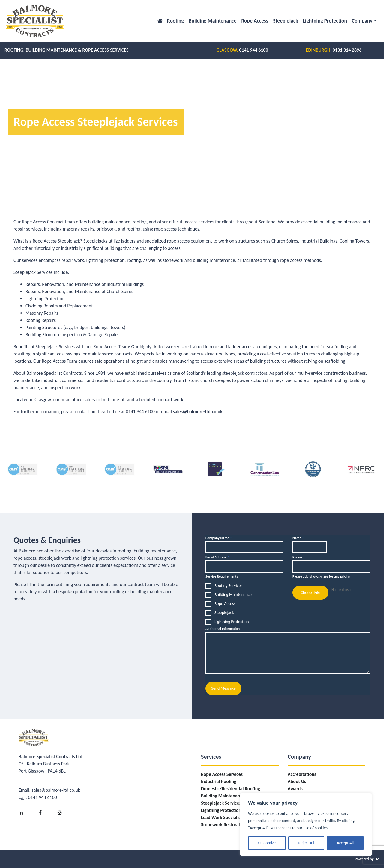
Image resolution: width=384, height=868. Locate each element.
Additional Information (223, 629)
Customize (267, 843)
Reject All (306, 843)
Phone (297, 557)
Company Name (219, 538)
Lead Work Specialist (222, 817)
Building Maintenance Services (231, 796)
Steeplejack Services (221, 803)
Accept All (345, 843)
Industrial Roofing (219, 781)
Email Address (217, 557)
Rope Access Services (222, 774)
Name (298, 538)
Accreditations (302, 774)
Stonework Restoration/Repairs (232, 825)
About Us (297, 781)
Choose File (310, 593)
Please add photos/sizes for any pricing (321, 576)
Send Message (223, 688)
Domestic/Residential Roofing (231, 789)
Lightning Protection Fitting (228, 810)
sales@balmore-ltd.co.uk (198, 411)
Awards (295, 789)
